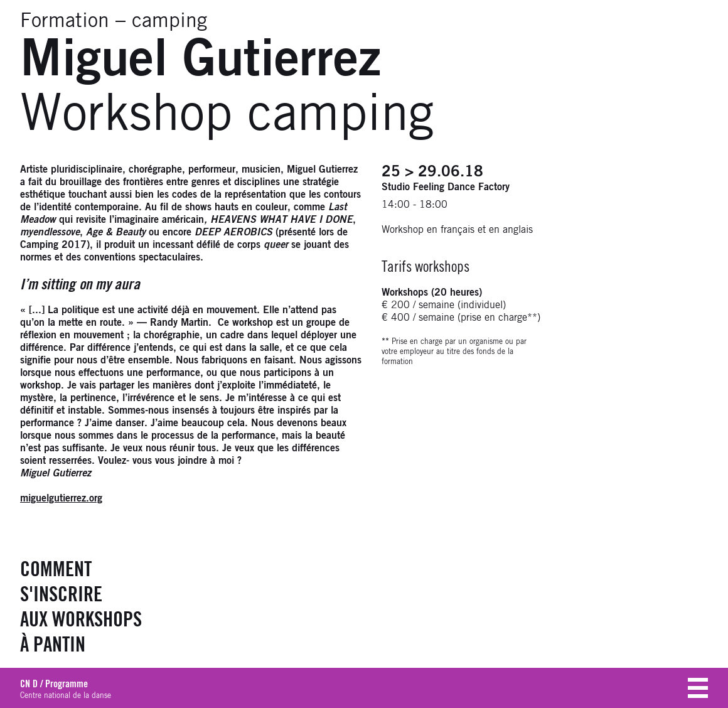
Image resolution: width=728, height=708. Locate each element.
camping (169, 21)
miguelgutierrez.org (61, 498)
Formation (65, 21)
